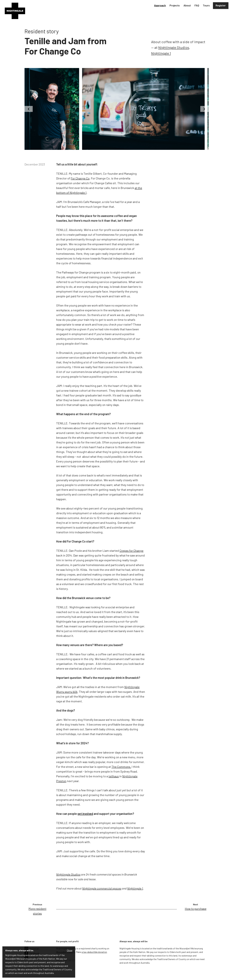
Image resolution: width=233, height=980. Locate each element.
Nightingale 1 (161, 53)
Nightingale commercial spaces (102, 888)
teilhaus (114, 776)
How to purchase (196, 909)
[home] (15, 11)
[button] (160, 6)
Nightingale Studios (174, 47)
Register (221, 5)
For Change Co (80, 178)
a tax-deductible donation (94, 952)
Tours (206, 5)
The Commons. (121, 767)
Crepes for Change (131, 551)
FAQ (197, 5)
